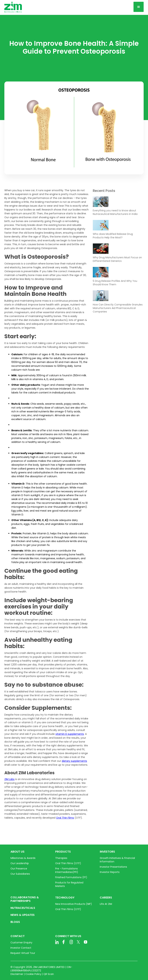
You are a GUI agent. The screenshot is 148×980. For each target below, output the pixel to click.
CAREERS (106, 898)
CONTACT (18, 936)
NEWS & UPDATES (23, 915)
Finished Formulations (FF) (71, 877)
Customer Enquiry (21, 942)
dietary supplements (74, 761)
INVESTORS (107, 852)
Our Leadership (20, 863)
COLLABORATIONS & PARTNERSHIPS (25, 899)
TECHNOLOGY (65, 898)
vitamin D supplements (70, 734)
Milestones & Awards (23, 858)
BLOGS (15, 922)
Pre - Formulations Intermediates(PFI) (67, 870)
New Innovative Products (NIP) (74, 904)
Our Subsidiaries (20, 874)
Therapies (61, 858)
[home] (13, 7)
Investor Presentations (113, 867)
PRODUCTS (63, 852)
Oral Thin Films (65, 818)
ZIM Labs (9, 779)
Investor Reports (110, 872)
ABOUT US (17, 852)
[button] (139, 7)
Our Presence (19, 869)
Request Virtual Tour (23, 953)
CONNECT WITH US (68, 936)
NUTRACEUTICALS (23, 908)
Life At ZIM (106, 904)
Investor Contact (21, 948)
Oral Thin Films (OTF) (68, 863)
